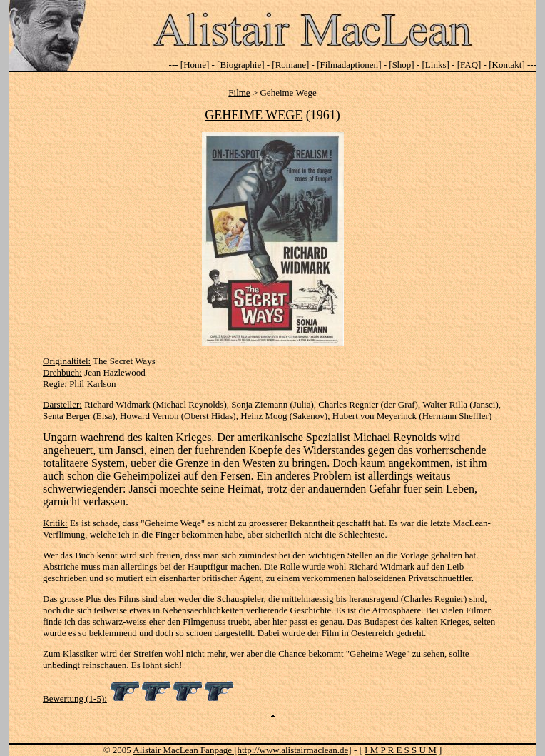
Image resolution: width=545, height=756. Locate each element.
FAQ (469, 65)
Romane (291, 65)
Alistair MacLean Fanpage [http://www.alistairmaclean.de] (242, 750)
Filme (239, 92)
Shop (402, 65)
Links (436, 65)
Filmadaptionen (350, 65)
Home (195, 65)
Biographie (240, 65)
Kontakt (507, 65)
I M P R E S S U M (401, 750)
